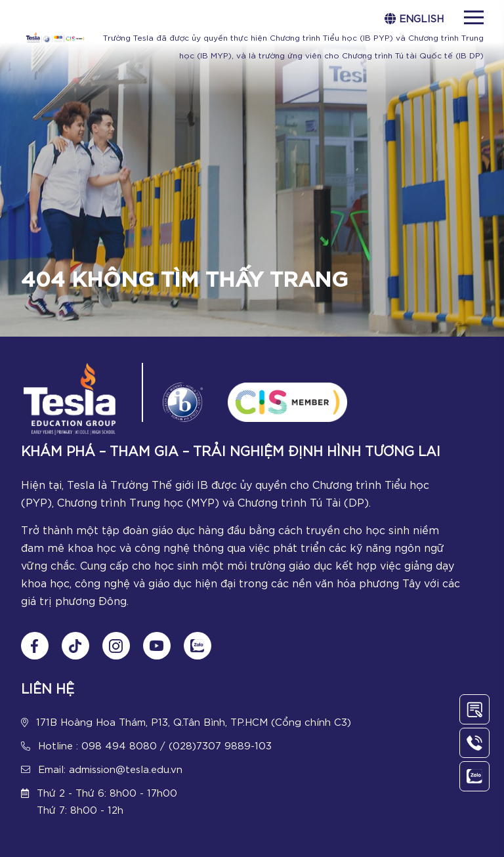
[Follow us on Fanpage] (35, 646)
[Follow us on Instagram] (116, 646)
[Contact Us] (474, 709)
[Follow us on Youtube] (157, 646)
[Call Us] (474, 743)
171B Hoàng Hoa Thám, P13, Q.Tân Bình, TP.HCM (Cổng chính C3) (194, 721)
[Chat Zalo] (198, 646)
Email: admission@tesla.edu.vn (110, 768)
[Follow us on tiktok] (75, 646)
